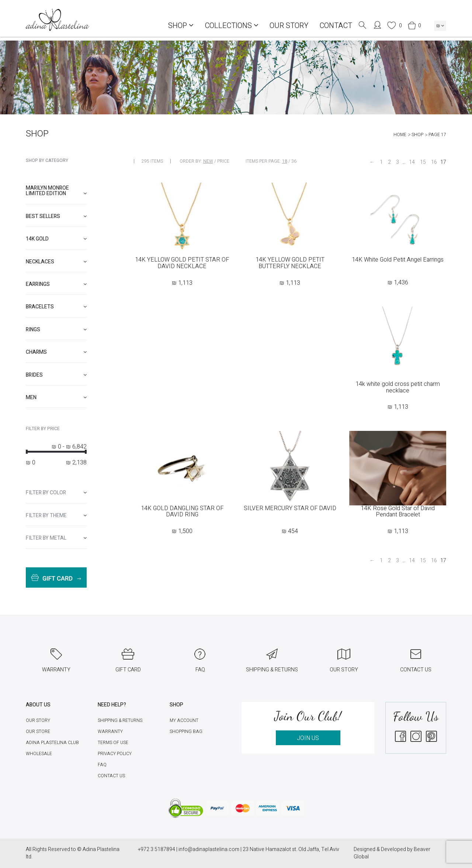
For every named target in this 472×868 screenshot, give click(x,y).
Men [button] (56, 397)
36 (294, 161)
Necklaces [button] (56, 262)
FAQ (102, 765)
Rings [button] (56, 330)
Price (223, 161)
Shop (181, 26)
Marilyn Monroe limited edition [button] (56, 191)
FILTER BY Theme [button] (56, 516)
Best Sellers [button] (56, 216)
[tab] (56, 191)
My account (184, 720)
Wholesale (39, 754)
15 (423, 162)
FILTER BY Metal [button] (56, 538)
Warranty (110, 732)
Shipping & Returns (120, 720)
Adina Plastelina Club (52, 743)
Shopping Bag (186, 732)
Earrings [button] (56, 284)
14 (412, 162)
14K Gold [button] (56, 239)
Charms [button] (56, 352)
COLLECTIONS (232, 26)
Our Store (38, 732)
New (208, 161)
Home (400, 135)
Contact (336, 26)
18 (285, 161)
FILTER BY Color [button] (56, 493)
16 (434, 162)
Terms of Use (113, 743)
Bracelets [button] (56, 307)
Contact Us (111, 776)
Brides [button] (56, 375)
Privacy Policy (115, 754)
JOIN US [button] (308, 738)
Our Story (289, 26)
